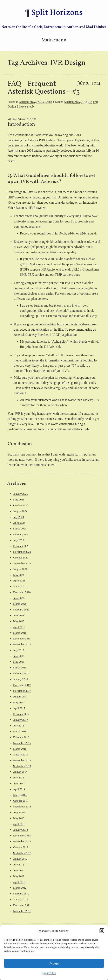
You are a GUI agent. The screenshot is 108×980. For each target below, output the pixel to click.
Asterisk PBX (27, 102)
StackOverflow (43, 135)
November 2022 (22, 552)
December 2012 (22, 836)
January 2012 (21, 899)
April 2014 (19, 789)
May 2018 (19, 662)
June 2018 (19, 656)
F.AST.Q (87, 102)
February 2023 (21, 546)
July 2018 (19, 650)
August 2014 (20, 772)
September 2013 (22, 807)
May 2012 (19, 876)
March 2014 (20, 795)
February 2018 (21, 673)
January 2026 (21, 494)
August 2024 (20, 511)
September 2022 (22, 563)
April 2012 (19, 882)
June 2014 (19, 783)
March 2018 (20, 668)
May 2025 (19, 500)
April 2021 (19, 581)
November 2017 (22, 691)
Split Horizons (57, 13)
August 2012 (20, 859)
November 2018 (22, 644)
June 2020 (19, 598)
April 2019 (19, 627)
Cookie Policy (49, 973)
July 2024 (19, 517)
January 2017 (21, 720)
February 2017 (21, 714)
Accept (54, 963)
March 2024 (20, 529)
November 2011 (22, 911)
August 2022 (20, 569)
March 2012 (20, 888)
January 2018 (21, 679)
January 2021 (21, 586)
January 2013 (21, 830)
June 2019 (19, 615)
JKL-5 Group (44, 102)
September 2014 (22, 766)
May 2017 (19, 702)
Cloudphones (91, 269)
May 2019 (19, 621)
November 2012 (22, 841)
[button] (102, 931)
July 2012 (19, 865)
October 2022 (21, 558)
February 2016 (21, 737)
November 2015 (22, 743)
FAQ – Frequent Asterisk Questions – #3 (44, 88)
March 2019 (20, 633)
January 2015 (21, 755)
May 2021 (19, 575)
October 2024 (21, 505)
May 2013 (19, 818)
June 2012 (19, 870)
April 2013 (19, 824)
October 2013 (21, 801)
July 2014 (19, 778)
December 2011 (22, 905)
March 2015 (20, 749)
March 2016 (20, 731)
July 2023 (19, 540)
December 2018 (22, 639)
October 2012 (21, 847)
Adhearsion (60, 341)
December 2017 (22, 685)
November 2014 (22, 760)
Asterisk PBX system (41, 140)
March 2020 (20, 604)
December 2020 (22, 592)
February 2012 (21, 894)
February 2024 (21, 534)
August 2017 (20, 697)
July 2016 (19, 726)
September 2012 (22, 853)
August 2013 (20, 812)
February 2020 (21, 610)
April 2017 (19, 708)
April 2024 (19, 523)
